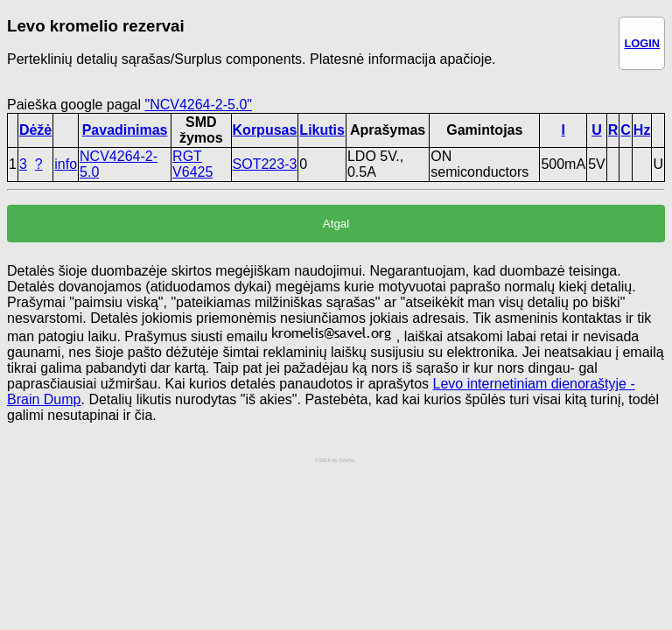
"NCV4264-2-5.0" (198, 105)
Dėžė (35, 130)
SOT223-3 (265, 164)
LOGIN (642, 43)
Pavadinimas (125, 130)
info (66, 164)
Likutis (322, 130)
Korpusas (265, 130)
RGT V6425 (192, 164)
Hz (642, 130)
